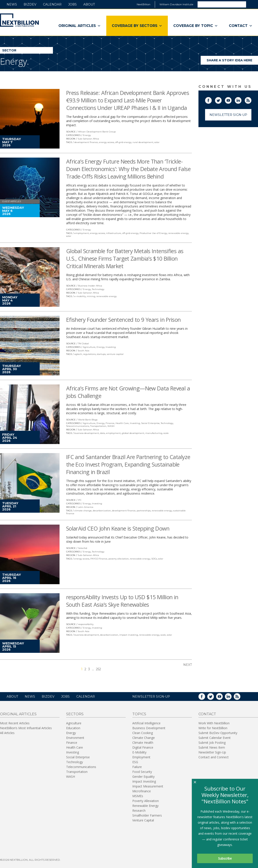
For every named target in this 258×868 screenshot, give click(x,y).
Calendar (52, 4)
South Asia (83, 351)
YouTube (231, 100)
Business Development (149, 728)
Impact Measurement (148, 786)
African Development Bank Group (97, 132)
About (89, 4)
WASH (111, 426)
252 (98, 669)
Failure (137, 767)
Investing (111, 347)
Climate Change (144, 738)
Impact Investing (144, 781)
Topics (139, 714)
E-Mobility (139, 752)
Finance (110, 423)
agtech (78, 354)
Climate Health (143, 743)
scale (166, 433)
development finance (86, 142)
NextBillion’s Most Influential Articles (26, 728)
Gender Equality (143, 777)
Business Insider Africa (90, 286)
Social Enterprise (150, 423)
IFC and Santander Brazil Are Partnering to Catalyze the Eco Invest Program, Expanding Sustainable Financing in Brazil (128, 464)
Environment (75, 738)
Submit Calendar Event (215, 738)
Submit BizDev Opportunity (218, 733)
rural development (143, 142)
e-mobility (80, 296)
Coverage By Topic (196, 26)
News (12, 4)
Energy (87, 135)
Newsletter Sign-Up (228, 115)
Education (73, 728)
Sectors (75, 714)
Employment (141, 757)
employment (82, 233)
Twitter (221, 100)
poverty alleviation (119, 559)
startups (101, 354)
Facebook (211, 100)
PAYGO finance (99, 559)
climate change (83, 511)
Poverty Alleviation (146, 801)
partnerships (144, 511)
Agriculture (89, 347)
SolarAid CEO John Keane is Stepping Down (118, 528)
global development (133, 433)
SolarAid (83, 548)
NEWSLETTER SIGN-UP (151, 697)
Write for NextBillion (213, 728)
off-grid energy (123, 142)
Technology (98, 289)
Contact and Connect (214, 757)
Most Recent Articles (15, 723)
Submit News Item (212, 747)
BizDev (30, 4)
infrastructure (114, 233)
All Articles (7, 733)
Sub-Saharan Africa (88, 139)
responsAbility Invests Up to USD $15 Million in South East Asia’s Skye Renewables (122, 601)
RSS (251, 100)
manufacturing (154, 433)
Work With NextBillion (214, 723)
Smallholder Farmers (147, 815)
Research (139, 811)
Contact (241, 26)
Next (188, 665)
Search (252, 4)
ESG (135, 762)
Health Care (122, 423)
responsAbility (86, 624)
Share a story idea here (232, 61)
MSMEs (138, 796)
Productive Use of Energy (153, 233)
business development (87, 433)
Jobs (72, 4)
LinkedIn (241, 100)
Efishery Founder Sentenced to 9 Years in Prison (123, 320)
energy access (107, 142)
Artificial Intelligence (146, 723)
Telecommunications (78, 426)
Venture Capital (143, 820)
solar (157, 142)
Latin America (85, 507)
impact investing (129, 635)
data (103, 433)
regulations (89, 354)
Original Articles (80, 26)
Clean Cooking (143, 733)
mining (91, 296)
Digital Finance (143, 747)
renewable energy (178, 233)
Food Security (142, 772)
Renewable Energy (145, 806)
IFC (80, 500)
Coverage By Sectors (137, 26)
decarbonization (102, 511)
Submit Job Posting (212, 743)
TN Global (83, 344)
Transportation (98, 426)
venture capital (115, 354)
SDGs (154, 559)
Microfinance (142, 791)
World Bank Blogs (88, 420)
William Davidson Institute (176, 4)
